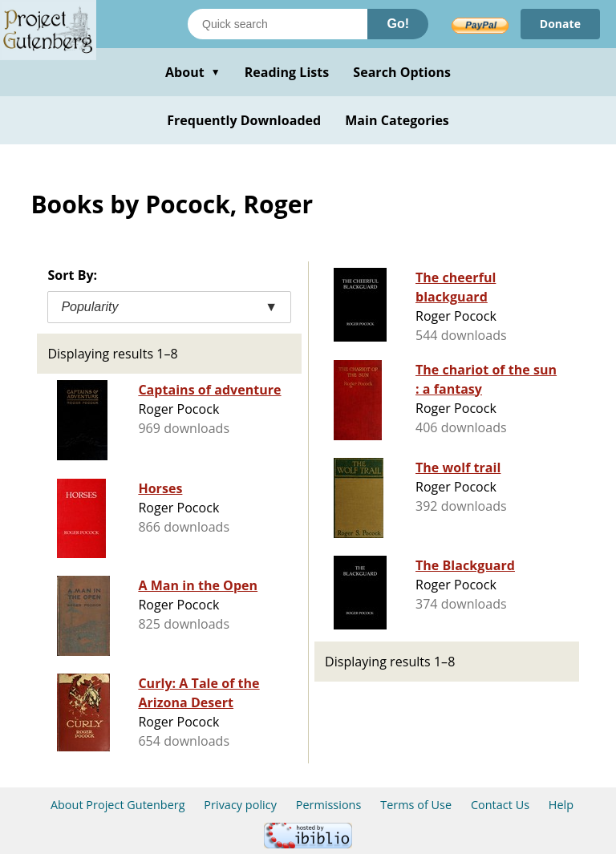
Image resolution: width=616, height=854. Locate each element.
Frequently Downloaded (244, 120)
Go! (398, 24)
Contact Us (500, 805)
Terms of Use (416, 805)
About (193, 72)
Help (561, 805)
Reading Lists (287, 72)
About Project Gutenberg (118, 805)
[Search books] (278, 24)
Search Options (402, 72)
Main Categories (397, 120)
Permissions (329, 805)
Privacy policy (240, 805)
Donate (560, 24)
